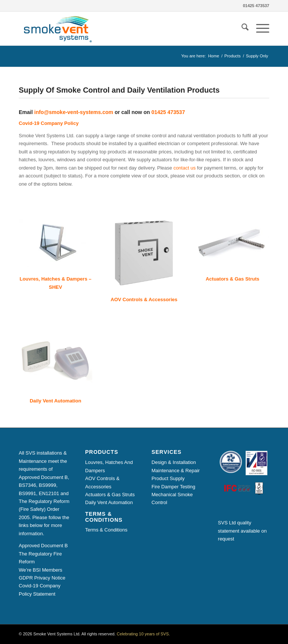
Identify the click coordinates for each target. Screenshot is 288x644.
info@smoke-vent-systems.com (74, 112)
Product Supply (168, 478)
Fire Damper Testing (173, 487)
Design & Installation (174, 462)
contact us (184, 168)
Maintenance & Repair (176, 471)
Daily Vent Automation (109, 502)
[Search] (241, 29)
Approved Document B (43, 546)
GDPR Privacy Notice (42, 578)
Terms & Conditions (106, 530)
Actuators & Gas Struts (110, 495)
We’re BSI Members (40, 570)
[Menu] (259, 29)
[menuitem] (241, 29)
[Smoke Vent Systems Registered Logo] (56, 29)
